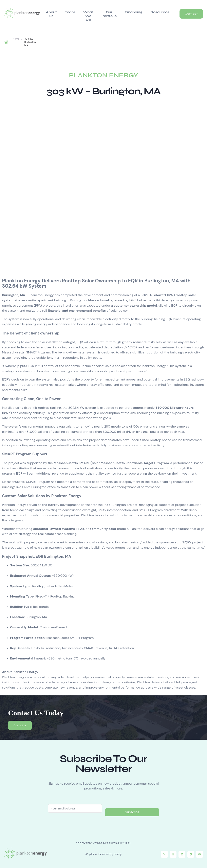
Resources (153, 12)
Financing (128, 12)
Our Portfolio (106, 14)
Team (67, 12)
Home (16, 34)
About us (50, 14)
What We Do (85, 14)
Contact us (21, 722)
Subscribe (132, 809)
